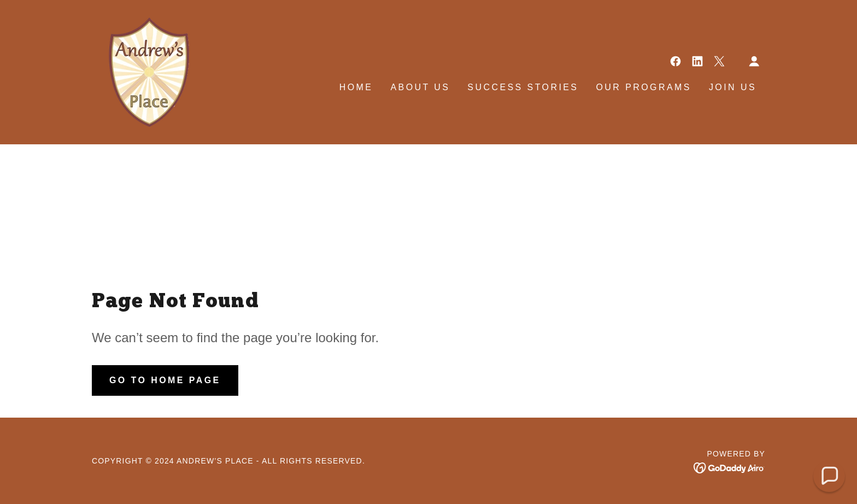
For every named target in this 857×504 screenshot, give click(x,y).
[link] (141, 72)
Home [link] (356, 87)
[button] (754, 61)
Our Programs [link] (643, 87)
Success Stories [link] (523, 87)
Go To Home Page (165, 380)
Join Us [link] (733, 87)
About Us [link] (420, 87)
